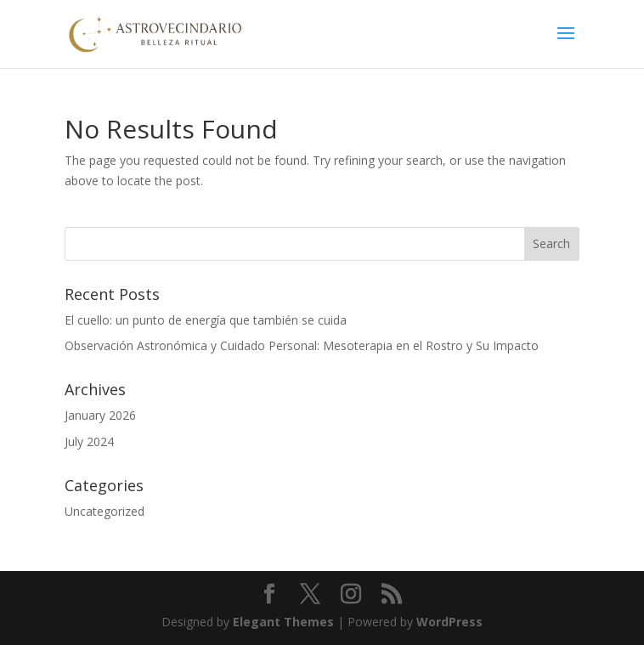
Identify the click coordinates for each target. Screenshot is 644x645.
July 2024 (89, 441)
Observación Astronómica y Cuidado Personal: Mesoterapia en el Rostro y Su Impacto (302, 345)
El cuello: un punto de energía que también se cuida (206, 320)
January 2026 (100, 415)
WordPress (449, 622)
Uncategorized (105, 511)
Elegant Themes (283, 622)
